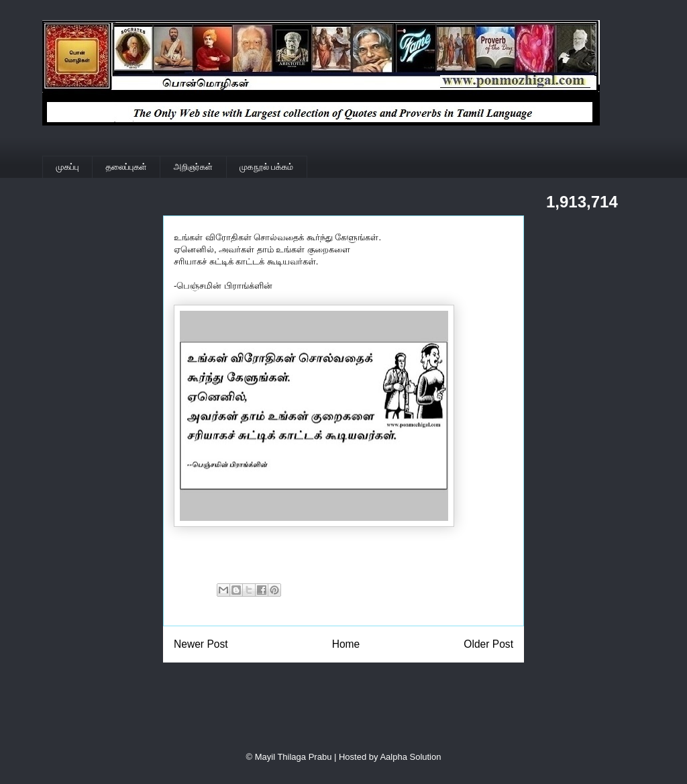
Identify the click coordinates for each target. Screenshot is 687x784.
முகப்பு (68, 167)
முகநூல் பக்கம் (266, 167)
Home (346, 644)
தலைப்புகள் (126, 167)
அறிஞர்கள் (193, 167)
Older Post (488, 644)
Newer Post (201, 644)
